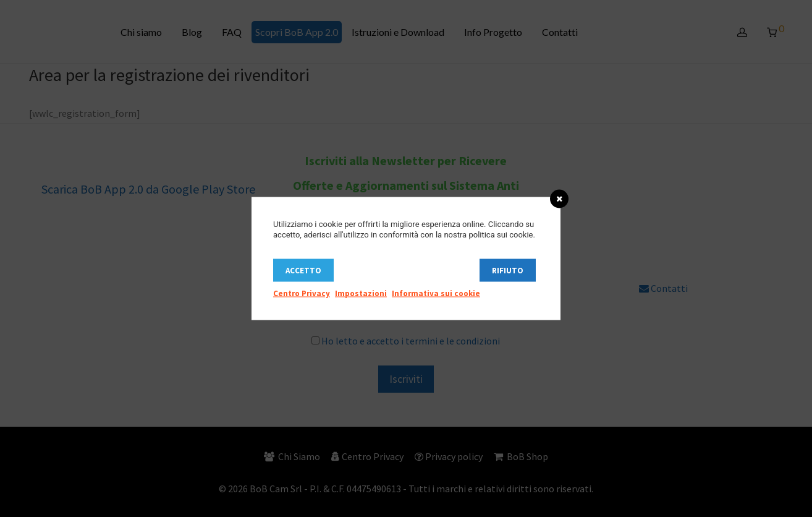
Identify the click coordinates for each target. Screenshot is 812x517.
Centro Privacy (302, 293)
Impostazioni (361, 293)
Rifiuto (508, 271)
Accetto (303, 271)
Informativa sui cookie (436, 293)
